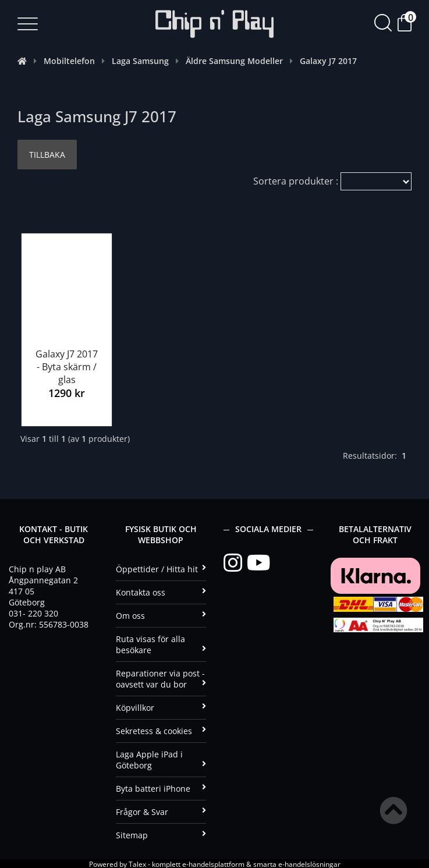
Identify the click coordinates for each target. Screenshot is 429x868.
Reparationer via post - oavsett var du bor (161, 678)
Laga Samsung (140, 61)
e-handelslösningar (309, 863)
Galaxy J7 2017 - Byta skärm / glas (67, 365)
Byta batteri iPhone (161, 787)
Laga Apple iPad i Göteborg (161, 759)
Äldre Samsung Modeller (234, 61)
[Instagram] (235, 562)
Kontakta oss (161, 591)
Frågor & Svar (161, 811)
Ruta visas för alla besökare (161, 643)
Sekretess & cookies (161, 730)
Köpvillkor (161, 706)
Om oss (161, 614)
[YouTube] (258, 562)
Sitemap (161, 834)
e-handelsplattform (213, 863)
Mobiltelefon (69, 61)
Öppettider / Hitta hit (161, 568)
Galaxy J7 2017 (328, 61)
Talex (137, 863)
